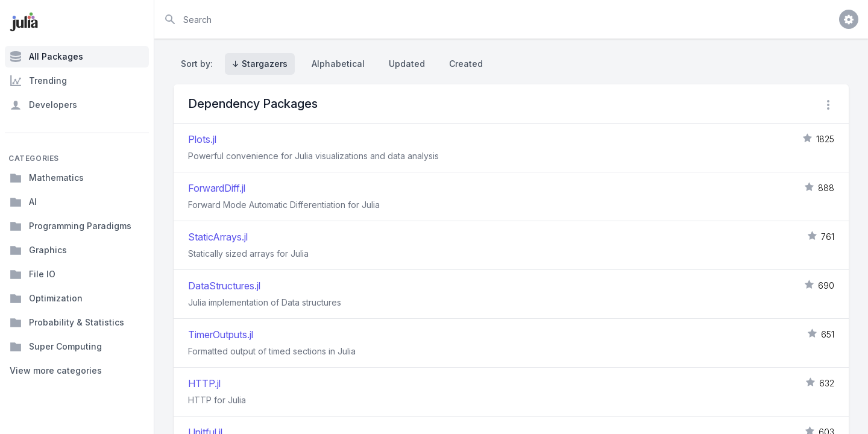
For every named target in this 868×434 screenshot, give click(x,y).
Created (466, 64)
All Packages (46, 57)
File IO (33, 274)
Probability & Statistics (67, 322)
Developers (43, 105)
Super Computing (56, 347)
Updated (407, 64)
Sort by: (199, 64)
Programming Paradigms (71, 226)
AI (23, 202)
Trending (38, 81)
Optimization (46, 298)
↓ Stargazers (260, 64)
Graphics (38, 250)
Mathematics (47, 178)
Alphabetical (338, 64)
